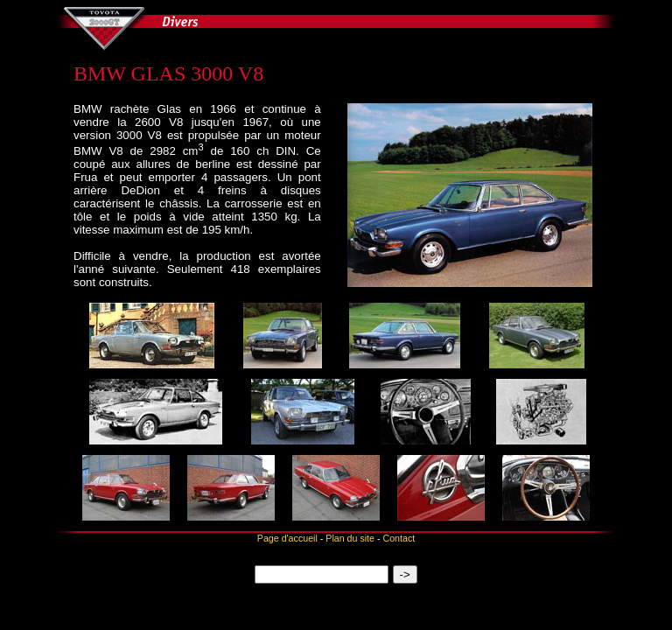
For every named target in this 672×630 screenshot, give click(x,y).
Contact (399, 538)
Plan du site (350, 538)
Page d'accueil (287, 538)
